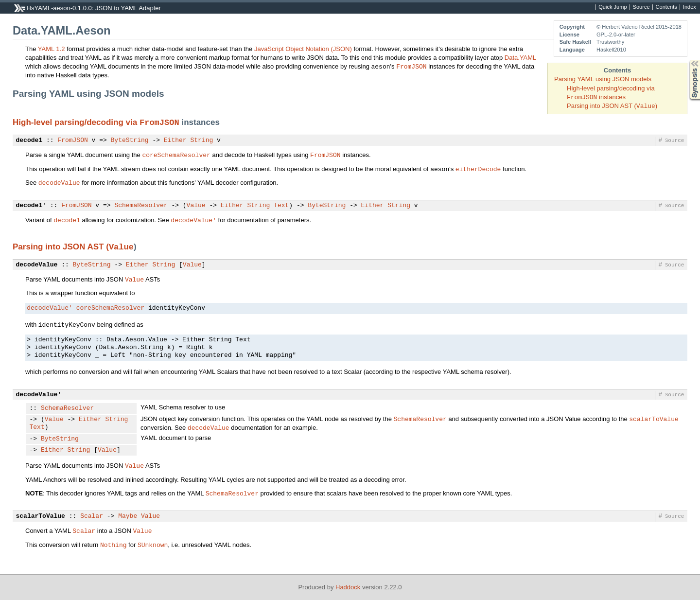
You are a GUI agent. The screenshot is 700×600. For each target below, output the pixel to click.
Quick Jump (612, 7)
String (201, 141)
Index (690, 7)
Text (281, 206)
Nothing (114, 545)
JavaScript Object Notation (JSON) (303, 49)
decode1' (31, 206)
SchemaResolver (141, 206)
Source (641, 7)
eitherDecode (478, 169)
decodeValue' (193, 220)
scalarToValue (654, 419)
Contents (666, 7)
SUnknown (153, 545)
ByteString (130, 141)
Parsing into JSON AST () (612, 106)
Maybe (128, 516)
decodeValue (59, 182)
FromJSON (411, 66)
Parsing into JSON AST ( (61, 247)
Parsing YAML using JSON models (603, 79)
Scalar (92, 516)
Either (175, 141)
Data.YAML (520, 58)
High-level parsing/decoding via (76, 122)
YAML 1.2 (52, 49)
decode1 (29, 141)
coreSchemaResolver (176, 155)
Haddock (348, 587)
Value (196, 206)
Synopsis (687, 60)
